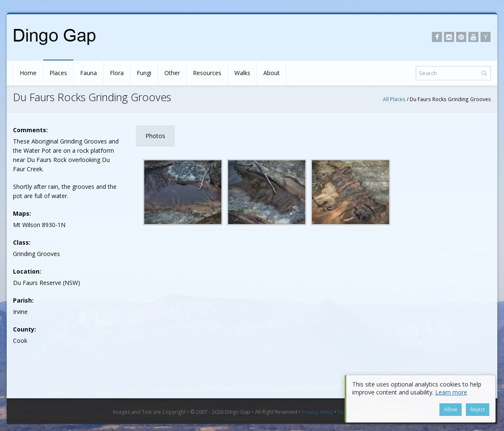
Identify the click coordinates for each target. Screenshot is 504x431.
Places (58, 73)
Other (172, 73)
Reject (478, 409)
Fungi (144, 73)
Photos (155, 136)
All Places (394, 99)
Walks (242, 73)
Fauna (88, 73)
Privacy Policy (317, 412)
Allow (451, 409)
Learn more (451, 392)
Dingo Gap (238, 412)
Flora (117, 73)
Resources (207, 73)
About (271, 73)
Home (28, 73)
